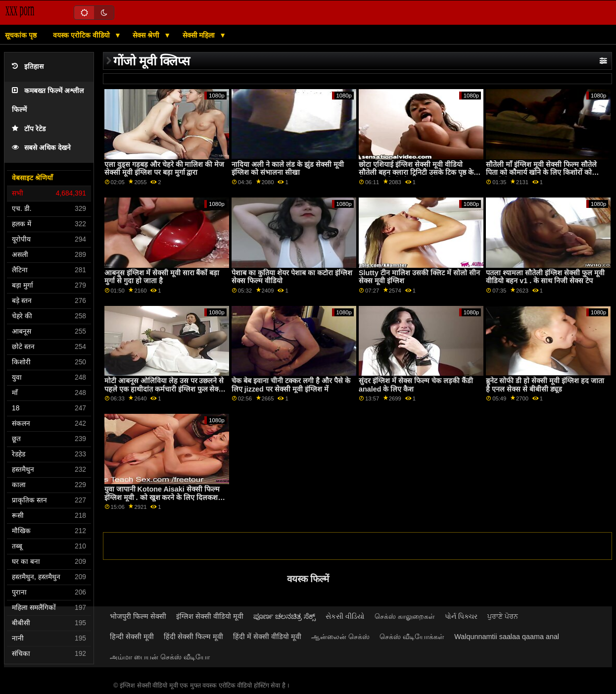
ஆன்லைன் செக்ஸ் (340, 637)
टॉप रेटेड (29, 129)
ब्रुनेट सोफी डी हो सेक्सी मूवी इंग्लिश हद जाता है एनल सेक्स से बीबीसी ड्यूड (545, 385)
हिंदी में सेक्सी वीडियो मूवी (267, 637)
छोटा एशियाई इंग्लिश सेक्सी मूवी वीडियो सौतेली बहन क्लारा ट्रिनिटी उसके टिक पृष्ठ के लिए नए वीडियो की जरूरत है (416, 173)
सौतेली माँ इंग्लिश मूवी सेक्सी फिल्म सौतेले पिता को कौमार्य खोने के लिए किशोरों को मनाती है (541, 173)
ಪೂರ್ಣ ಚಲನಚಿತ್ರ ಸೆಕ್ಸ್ (284, 616)
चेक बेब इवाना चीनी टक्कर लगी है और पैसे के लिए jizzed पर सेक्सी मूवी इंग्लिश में (291, 385)
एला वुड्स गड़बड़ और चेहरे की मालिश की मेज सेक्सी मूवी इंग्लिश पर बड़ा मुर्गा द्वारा (165, 169)
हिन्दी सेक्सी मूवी (132, 637)
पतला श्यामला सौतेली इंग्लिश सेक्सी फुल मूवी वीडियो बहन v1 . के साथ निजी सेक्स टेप (545, 277)
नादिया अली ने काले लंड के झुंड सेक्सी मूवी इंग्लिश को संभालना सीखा (288, 169)
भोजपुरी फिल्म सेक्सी (138, 616)
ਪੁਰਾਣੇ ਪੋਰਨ (503, 616)
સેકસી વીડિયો (345, 616)
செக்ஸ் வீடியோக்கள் (412, 637)
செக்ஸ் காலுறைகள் (405, 616)
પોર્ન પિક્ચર (461, 616)
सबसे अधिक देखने (41, 148)
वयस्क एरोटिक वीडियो (82, 35)
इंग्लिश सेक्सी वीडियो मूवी (210, 616)
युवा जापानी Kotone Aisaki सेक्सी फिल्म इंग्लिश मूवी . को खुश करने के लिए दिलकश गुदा (162, 497)
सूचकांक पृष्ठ (21, 35)
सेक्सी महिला (200, 35)
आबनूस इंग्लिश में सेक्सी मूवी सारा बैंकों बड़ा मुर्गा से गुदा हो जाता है (162, 277)
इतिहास (28, 67)
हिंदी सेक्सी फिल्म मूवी (193, 637)
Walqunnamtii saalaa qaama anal (507, 637)
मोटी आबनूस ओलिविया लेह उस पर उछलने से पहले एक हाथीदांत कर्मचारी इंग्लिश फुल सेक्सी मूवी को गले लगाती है (165, 389)
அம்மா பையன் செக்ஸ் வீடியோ (160, 657)
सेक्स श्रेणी (147, 35)
